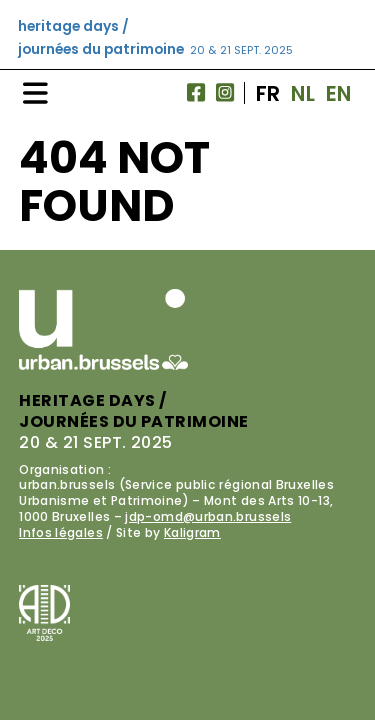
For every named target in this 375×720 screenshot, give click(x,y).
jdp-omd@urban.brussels (208, 516)
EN (339, 93)
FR (268, 93)
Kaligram (192, 532)
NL (303, 93)
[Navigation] (35, 93)
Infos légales (61, 532)
